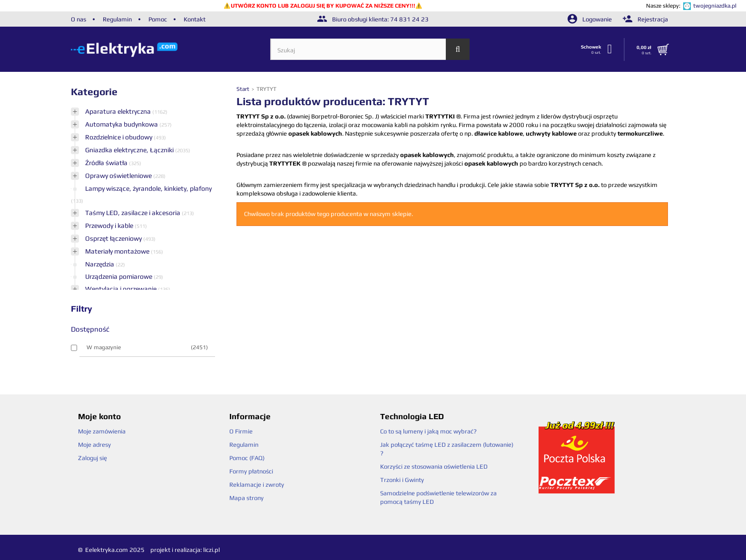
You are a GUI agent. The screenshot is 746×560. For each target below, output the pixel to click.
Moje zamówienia (102, 431)
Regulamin (117, 19)
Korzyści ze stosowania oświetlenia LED (434, 467)
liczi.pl (211, 550)
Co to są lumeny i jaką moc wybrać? (428, 431)
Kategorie (94, 92)
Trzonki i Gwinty (402, 480)
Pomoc (158, 19)
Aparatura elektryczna (119, 111)
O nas (79, 19)
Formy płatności (251, 471)
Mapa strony (246, 498)
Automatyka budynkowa (122, 124)
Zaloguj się (93, 458)
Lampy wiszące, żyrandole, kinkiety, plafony (148, 188)
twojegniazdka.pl (715, 6)
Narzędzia (100, 264)
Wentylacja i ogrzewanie (122, 289)
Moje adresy (94, 445)
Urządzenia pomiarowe (119, 276)
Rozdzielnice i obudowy (119, 137)
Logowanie (590, 19)
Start (244, 89)
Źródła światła (107, 163)
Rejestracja (645, 19)
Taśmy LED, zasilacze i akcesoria (133, 213)
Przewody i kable (110, 226)
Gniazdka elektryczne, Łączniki (130, 150)
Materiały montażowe (118, 251)
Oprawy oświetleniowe (119, 176)
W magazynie (147, 347)
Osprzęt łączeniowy (114, 238)
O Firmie (241, 431)
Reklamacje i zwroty (257, 485)
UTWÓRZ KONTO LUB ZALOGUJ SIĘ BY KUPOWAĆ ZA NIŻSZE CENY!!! (323, 6)
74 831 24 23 (409, 19)
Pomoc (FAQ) (247, 458)
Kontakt (195, 19)
